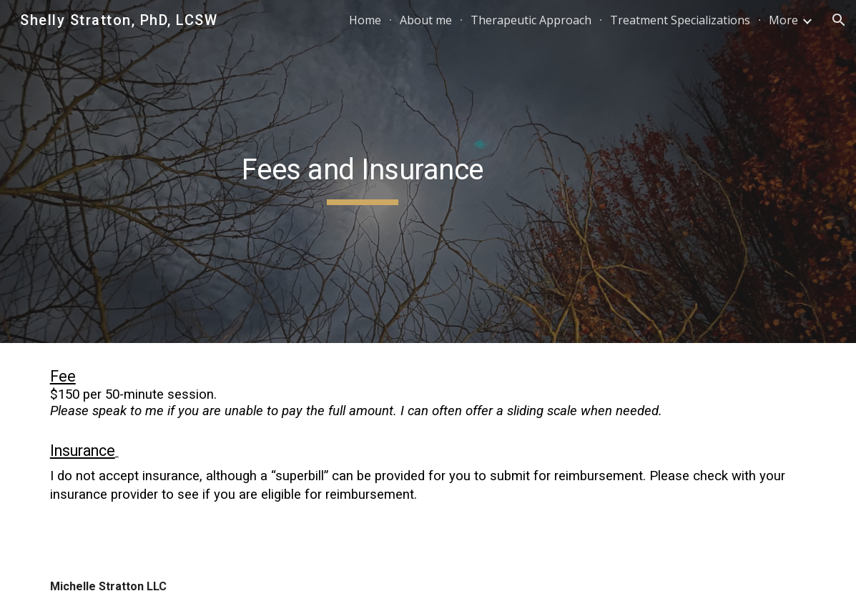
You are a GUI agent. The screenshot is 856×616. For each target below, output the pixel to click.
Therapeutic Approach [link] (531, 20)
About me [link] (426, 20)
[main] (363, 172)
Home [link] (365, 20)
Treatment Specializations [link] (680, 20)
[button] (839, 20)
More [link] (783, 20)
